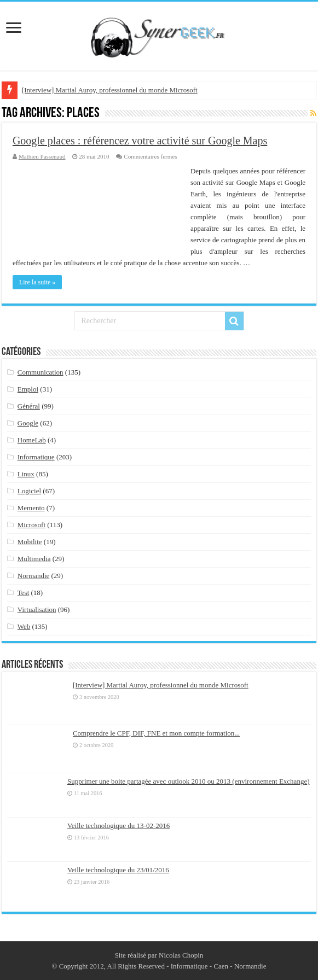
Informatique (36, 457)
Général (29, 406)
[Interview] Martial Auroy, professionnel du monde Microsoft (110, 90)
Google (28, 423)
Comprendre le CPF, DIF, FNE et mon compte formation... (156, 733)
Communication (41, 372)
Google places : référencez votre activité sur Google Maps (140, 141)
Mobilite (30, 542)
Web (24, 626)
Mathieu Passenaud (42, 156)
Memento (31, 508)
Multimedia (34, 559)
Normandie (33, 576)
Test (23, 593)
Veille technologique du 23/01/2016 (118, 870)
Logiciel (29, 491)
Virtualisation (37, 609)
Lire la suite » (37, 282)
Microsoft (31, 525)
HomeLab (32, 440)
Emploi (28, 389)
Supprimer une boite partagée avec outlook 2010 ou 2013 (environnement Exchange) (189, 781)
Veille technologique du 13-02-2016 (118, 826)
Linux (26, 474)
